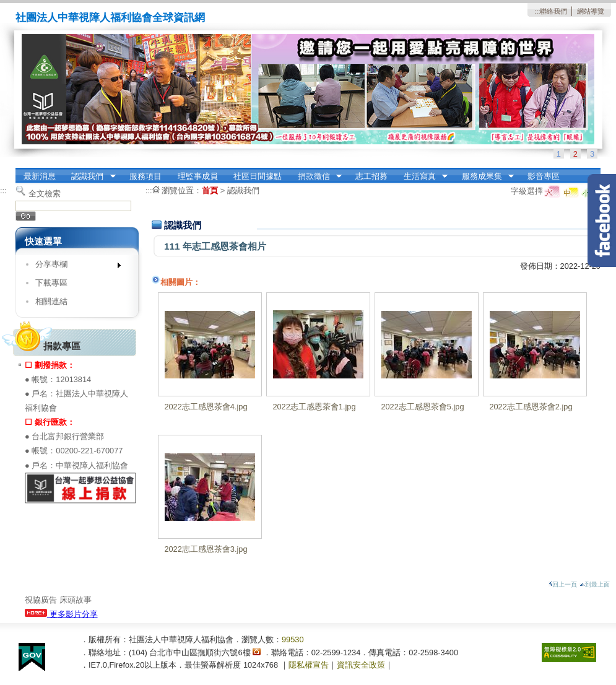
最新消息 (40, 176)
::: (537, 11)
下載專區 (51, 283)
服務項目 (145, 176)
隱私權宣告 (309, 665)
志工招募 (371, 176)
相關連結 (51, 301)
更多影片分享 (61, 614)
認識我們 (90, 177)
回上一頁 (563, 584)
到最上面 (595, 584)
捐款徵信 (316, 177)
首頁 (210, 190)
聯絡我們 (553, 11)
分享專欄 (74, 267)
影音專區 (544, 176)
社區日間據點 (258, 176)
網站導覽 (591, 11)
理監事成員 (198, 176)
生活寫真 (422, 177)
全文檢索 (45, 194)
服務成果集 (484, 177)
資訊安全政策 (361, 665)
